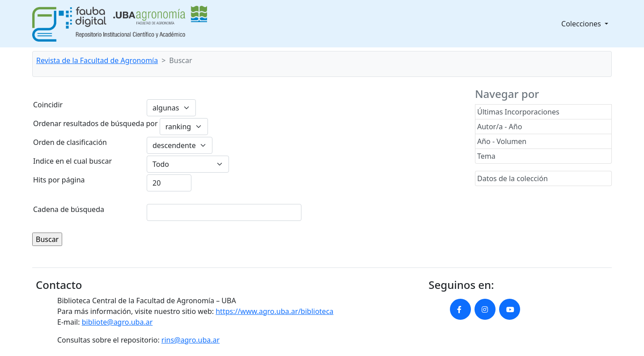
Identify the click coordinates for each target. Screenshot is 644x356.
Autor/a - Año (500, 127)
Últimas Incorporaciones (518, 112)
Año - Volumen (502, 141)
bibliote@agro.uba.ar (117, 322)
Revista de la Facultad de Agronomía (97, 60)
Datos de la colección (513, 178)
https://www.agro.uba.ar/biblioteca (274, 311)
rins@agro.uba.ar (191, 340)
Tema (486, 156)
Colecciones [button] (582, 24)
